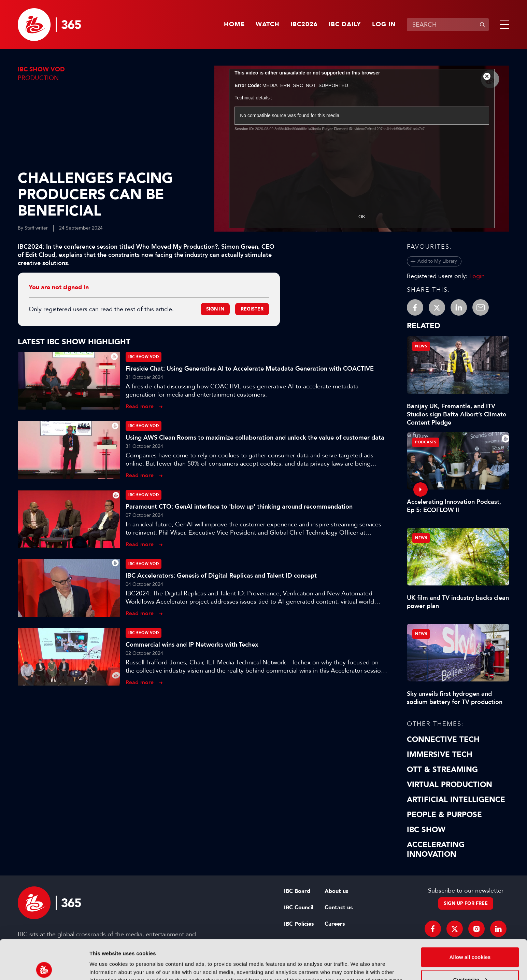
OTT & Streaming (442, 770)
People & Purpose (444, 815)
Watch (268, 25)
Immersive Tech (440, 755)
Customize (470, 938)
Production (38, 78)
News (421, 346)
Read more (140, 406)
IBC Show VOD (41, 70)
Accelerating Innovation (436, 850)
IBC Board (297, 891)
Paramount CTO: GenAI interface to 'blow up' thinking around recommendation (239, 507)
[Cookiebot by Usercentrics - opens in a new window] (44, 967)
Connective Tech (443, 740)
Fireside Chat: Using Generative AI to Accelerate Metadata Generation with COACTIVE (250, 369)
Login (477, 276)
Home (234, 25)
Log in (384, 25)
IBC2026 (304, 25)
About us (336, 891)
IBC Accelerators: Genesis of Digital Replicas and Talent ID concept (221, 576)
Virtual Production (450, 785)
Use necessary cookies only (470, 961)
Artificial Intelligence (456, 800)
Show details (105, 967)
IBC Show (426, 830)
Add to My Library (437, 261)
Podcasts (426, 442)
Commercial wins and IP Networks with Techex (192, 645)
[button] (503, 25)
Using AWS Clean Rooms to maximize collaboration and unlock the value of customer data (255, 438)
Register (252, 309)
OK (362, 217)
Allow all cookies (470, 916)
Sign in (215, 309)
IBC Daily (345, 25)
